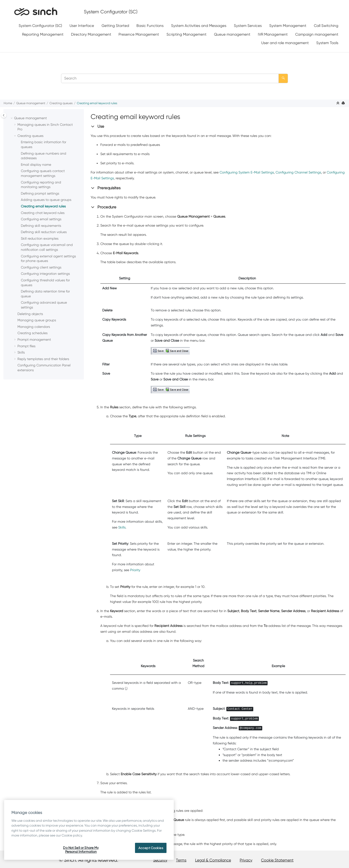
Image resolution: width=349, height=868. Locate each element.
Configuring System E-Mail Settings (247, 172)
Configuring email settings (41, 219)
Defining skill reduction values (44, 232)
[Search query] (174, 78)
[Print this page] (344, 103)
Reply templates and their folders (43, 359)
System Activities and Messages (199, 26)
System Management (288, 26)
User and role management (285, 43)
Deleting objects (30, 314)
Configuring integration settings (45, 274)
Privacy (246, 860)
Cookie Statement (277, 860)
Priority (135, 570)
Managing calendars (34, 327)
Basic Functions (150, 26)
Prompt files (26, 346)
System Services (248, 26)
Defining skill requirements (41, 226)
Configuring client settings (41, 267)
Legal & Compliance (213, 860)
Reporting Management (43, 34)
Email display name (36, 165)
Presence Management (139, 34)
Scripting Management (186, 34)
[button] (12, 118)
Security (160, 860)
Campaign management (317, 34)
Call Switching (326, 26)
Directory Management (91, 34)
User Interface (82, 26)
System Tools (327, 43)
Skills (21, 352)
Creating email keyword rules (97, 103)
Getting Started (115, 26)
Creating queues (61, 103)
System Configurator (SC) (40, 26)
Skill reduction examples (40, 238)
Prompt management (34, 339)
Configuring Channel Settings (298, 172)
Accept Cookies (151, 848)
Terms (181, 860)
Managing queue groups (37, 320)
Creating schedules (32, 333)
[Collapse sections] (338, 103)
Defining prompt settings (40, 193)
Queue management (232, 34)
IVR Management (273, 34)
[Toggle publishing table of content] (4, 115)
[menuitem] (40, 26)
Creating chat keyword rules (43, 213)
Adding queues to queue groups (46, 200)
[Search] (283, 78)
